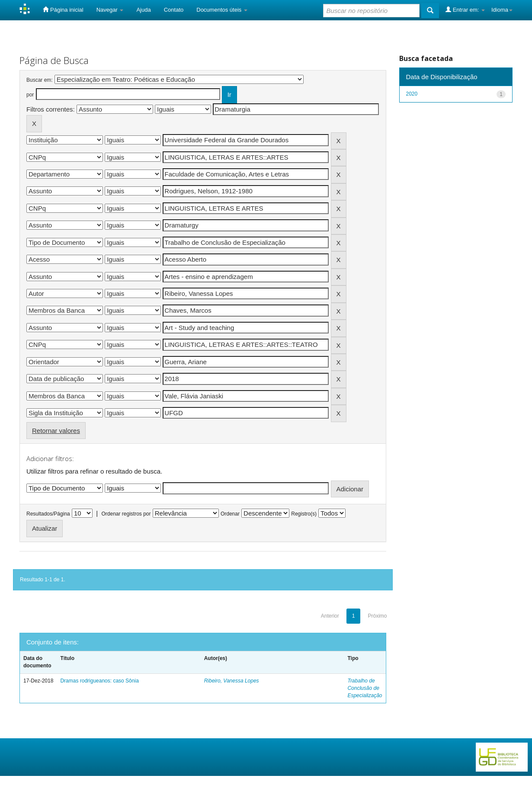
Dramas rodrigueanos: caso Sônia (99, 681)
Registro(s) (304, 514)
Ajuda (143, 10)
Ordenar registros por (126, 514)
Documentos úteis (222, 10)
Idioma (502, 10)
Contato (174, 10)
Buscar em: (40, 80)
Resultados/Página (48, 514)
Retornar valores (56, 431)
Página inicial (63, 10)
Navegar (110, 10)
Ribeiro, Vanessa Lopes (232, 681)
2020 (412, 94)
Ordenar (230, 514)
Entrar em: (465, 10)
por (30, 95)
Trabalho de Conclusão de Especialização (365, 688)
